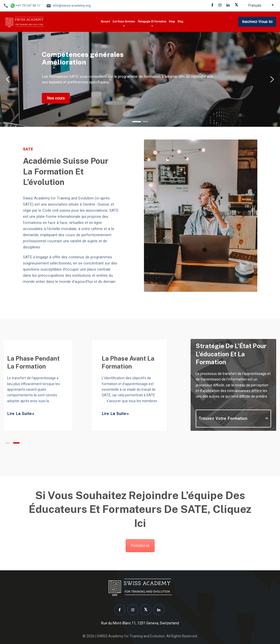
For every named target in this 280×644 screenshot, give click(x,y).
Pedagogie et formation (152, 22)
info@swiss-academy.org (72, 5)
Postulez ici (140, 546)
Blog (180, 22)
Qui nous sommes (124, 22)
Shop (172, 22)
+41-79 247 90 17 (28, 5)
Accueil (105, 22)
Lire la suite (115, 414)
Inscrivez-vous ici (257, 22)
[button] (8, 79)
